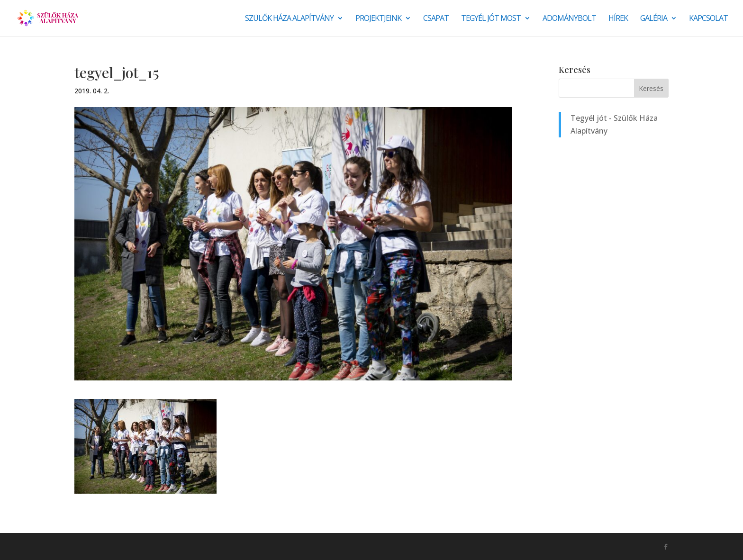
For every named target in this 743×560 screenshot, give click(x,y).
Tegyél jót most (491, 19)
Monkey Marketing (125, 546)
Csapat (436, 19)
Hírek (618, 19)
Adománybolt (569, 19)
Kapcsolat (708, 19)
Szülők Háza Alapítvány (289, 19)
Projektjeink (378, 19)
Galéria (654, 19)
